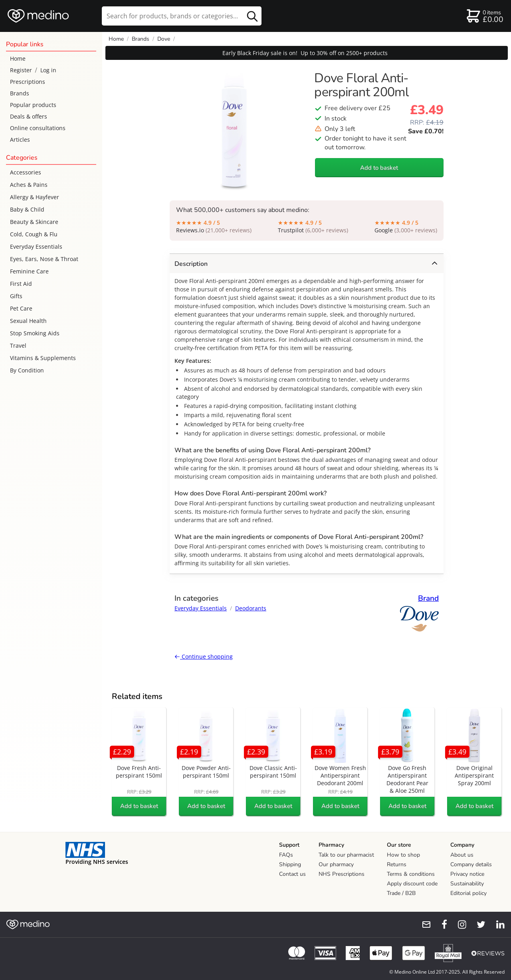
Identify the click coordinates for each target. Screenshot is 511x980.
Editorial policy (468, 893)
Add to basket (379, 168)
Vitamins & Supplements (43, 358)
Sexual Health (28, 321)
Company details (471, 864)
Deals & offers (29, 116)
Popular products (33, 105)
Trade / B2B (401, 893)
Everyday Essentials (36, 246)
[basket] (484, 16)
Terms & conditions (411, 874)
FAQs (286, 855)
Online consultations (38, 128)
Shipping (290, 864)
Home (18, 58)
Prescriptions (28, 82)
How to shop (403, 855)
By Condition (27, 370)
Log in (48, 70)
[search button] (252, 16)
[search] (182, 16)
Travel (18, 345)
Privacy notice (467, 874)
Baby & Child (27, 209)
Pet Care (21, 308)
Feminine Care (29, 271)
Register (21, 70)
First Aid (21, 284)
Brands (20, 93)
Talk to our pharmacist (346, 855)
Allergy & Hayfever (35, 197)
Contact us (292, 874)
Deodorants (251, 608)
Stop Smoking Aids (35, 333)
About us (462, 855)
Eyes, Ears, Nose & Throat (44, 259)
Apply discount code (412, 884)
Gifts (16, 296)
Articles (20, 140)
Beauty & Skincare (34, 222)
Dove (164, 39)
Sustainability (467, 884)
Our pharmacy (336, 864)
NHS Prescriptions (342, 874)
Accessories (26, 172)
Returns (397, 864)
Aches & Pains (29, 185)
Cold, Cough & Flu (34, 234)
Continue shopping (204, 656)
